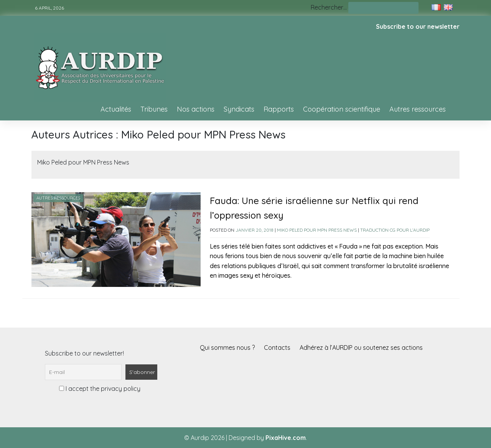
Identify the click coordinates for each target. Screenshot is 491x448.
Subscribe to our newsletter (418, 26)
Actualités (116, 109)
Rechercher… (329, 7)
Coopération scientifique (342, 109)
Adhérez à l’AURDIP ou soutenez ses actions (361, 348)
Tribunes (154, 109)
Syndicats (239, 109)
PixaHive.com (286, 438)
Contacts (277, 348)
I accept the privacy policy (100, 389)
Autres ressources (418, 109)
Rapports (279, 109)
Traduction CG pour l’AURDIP (395, 230)
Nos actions (196, 109)
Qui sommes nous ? (227, 348)
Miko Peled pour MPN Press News (317, 230)
